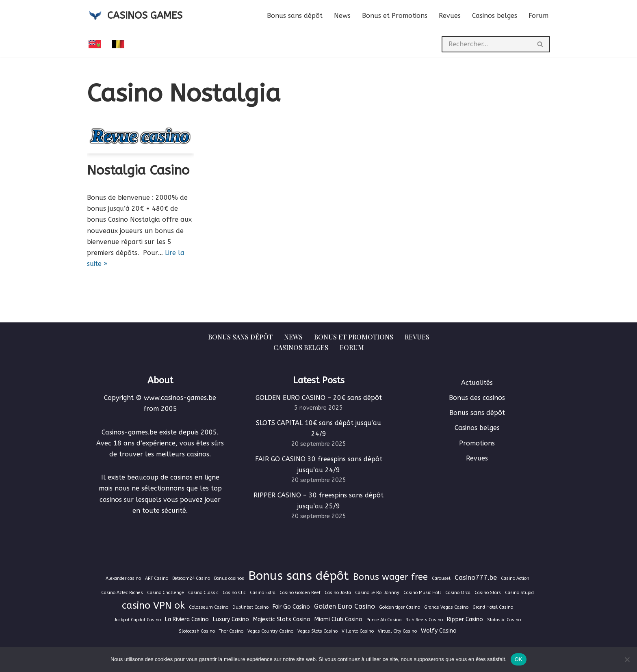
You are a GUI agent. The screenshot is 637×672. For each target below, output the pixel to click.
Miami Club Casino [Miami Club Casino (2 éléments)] (338, 619)
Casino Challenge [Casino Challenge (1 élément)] (166, 593)
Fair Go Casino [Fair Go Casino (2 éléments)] (291, 607)
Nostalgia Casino (138, 170)
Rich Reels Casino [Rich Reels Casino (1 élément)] (424, 620)
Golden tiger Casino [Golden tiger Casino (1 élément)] (400, 607)
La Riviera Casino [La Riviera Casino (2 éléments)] (187, 619)
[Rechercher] (486, 44)
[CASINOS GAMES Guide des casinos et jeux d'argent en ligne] (135, 16)
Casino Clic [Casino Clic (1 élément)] (234, 593)
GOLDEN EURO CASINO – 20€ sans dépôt (319, 398)
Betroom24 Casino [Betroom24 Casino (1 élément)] (191, 578)
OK (519, 659)
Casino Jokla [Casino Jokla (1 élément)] (338, 593)
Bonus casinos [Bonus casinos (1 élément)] (229, 578)
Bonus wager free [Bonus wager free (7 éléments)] (390, 577)
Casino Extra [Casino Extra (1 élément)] (263, 593)
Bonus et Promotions (395, 16)
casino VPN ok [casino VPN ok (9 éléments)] (153, 605)
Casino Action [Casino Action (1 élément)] (515, 578)
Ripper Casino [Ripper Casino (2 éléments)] (465, 619)
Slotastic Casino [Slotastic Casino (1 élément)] (504, 620)
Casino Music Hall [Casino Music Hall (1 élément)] (422, 593)
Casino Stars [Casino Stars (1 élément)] (488, 593)
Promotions (477, 443)
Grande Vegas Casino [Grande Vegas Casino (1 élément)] (446, 607)
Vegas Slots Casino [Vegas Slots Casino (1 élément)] (317, 631)
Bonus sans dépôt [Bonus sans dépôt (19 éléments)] (299, 576)
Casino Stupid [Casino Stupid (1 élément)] (519, 593)
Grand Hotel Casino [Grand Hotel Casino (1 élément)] (493, 607)
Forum (538, 16)
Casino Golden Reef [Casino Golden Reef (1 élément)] (300, 593)
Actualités (477, 383)
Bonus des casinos (477, 398)
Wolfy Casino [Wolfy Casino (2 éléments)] (439, 631)
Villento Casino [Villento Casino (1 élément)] (358, 631)
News (342, 16)
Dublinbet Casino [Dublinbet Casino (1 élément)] (250, 607)
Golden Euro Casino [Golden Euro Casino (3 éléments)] (344, 606)
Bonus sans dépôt (295, 16)
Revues (450, 16)
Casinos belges (495, 16)
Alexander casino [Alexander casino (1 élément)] (123, 578)
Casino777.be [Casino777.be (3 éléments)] (476, 578)
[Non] (627, 659)
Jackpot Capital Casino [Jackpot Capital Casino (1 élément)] (138, 620)
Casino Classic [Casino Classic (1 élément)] (203, 593)
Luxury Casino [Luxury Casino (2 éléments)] (231, 619)
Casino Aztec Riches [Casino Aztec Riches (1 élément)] (122, 593)
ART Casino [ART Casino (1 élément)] (157, 578)
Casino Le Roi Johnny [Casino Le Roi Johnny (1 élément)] (377, 593)
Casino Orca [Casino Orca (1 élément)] (458, 593)
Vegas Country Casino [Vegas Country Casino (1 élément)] (270, 631)
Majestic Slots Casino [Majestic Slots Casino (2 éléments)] (282, 619)
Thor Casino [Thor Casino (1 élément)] (231, 631)
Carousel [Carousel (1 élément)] (441, 578)
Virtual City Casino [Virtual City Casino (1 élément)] (397, 631)
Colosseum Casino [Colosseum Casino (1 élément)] (209, 607)
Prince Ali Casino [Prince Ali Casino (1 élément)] (384, 620)
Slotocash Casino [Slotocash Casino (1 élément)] (197, 631)
